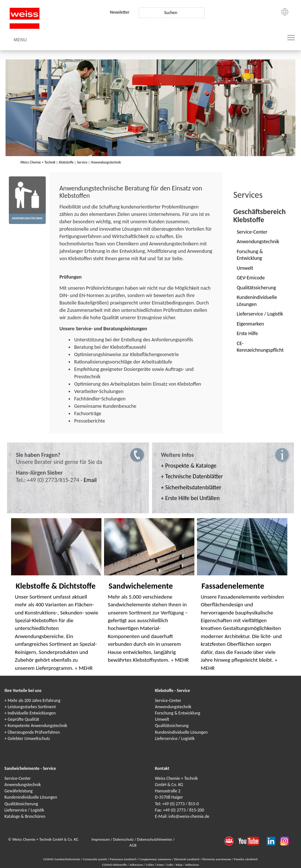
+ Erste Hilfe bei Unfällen (190, 498)
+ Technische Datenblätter (192, 476)
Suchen (171, 13)
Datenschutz (124, 839)
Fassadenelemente (233, 586)
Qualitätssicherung (172, 726)
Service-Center (168, 700)
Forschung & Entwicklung (178, 713)
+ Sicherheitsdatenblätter (191, 487)
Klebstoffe (66, 162)
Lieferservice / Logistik (175, 738)
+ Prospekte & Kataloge (189, 466)
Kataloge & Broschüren (25, 816)
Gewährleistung (18, 791)
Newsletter (120, 12)
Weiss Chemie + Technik (38, 162)
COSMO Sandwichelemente (62, 859)
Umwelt (162, 719)
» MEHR (84, 668)
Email (90, 480)
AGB (133, 845)
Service (82, 162)
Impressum (101, 839)
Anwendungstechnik (106, 162)
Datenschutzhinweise (155, 839)
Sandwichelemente (141, 586)
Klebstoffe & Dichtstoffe (56, 586)
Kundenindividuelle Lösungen (181, 732)
